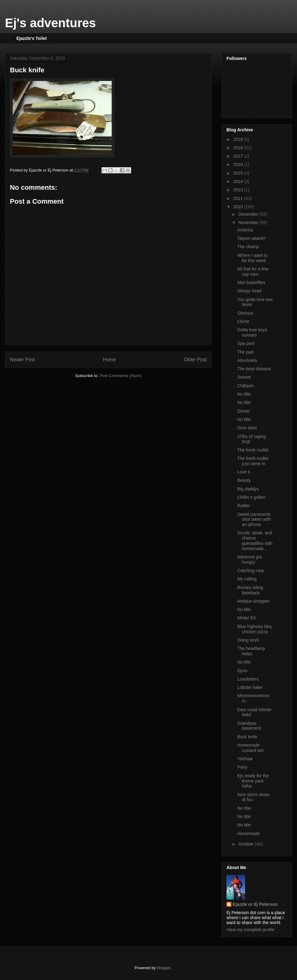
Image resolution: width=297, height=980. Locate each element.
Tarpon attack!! (252, 238)
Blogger (164, 968)
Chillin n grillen (251, 497)
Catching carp (251, 571)
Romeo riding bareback (250, 590)
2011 (239, 198)
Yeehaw (245, 759)
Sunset (244, 377)
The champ (248, 247)
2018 (239, 148)
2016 (239, 164)
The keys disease (254, 369)
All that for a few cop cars (253, 272)
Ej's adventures (50, 23)
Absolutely (247, 360)
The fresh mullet (253, 450)
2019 (239, 139)
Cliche (243, 321)
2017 (239, 156)
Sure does (247, 428)
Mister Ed (246, 618)
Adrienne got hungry (250, 560)
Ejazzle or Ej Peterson (255, 904)
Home (110, 360)
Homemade (248, 834)
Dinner (244, 411)
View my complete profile (250, 930)
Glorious (245, 313)
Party (242, 767)
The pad (245, 352)
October (247, 844)
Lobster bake (250, 687)
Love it (244, 472)
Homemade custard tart (250, 748)
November (249, 223)
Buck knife (27, 70)
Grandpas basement (249, 726)
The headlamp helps (251, 651)
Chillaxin (245, 386)
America (245, 230)
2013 (239, 190)
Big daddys (248, 489)
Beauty (244, 480)
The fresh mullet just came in (253, 461)
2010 (239, 207)
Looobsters (248, 679)
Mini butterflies (251, 282)
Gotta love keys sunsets (252, 332)
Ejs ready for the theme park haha (253, 781)
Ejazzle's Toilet (32, 38)
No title (244, 394)
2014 (239, 181)
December (249, 214)
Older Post (195, 360)
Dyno (242, 671)
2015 (239, 173)
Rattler (244, 506)
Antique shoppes (253, 601)
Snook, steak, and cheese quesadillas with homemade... (255, 541)
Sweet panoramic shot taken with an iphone (254, 520)
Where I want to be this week (252, 258)
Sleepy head (249, 291)
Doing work (248, 640)
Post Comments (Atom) (121, 376)
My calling (247, 579)
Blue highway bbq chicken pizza (254, 629)
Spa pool (246, 343)
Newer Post (22, 360)
